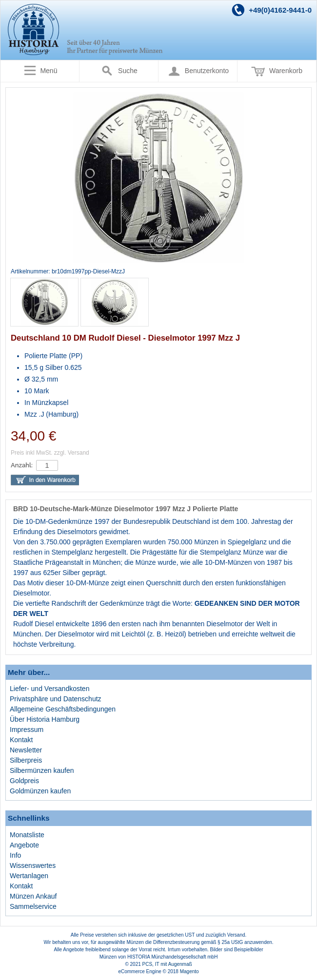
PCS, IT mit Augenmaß (167, 964)
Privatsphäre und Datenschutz (56, 699)
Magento (189, 971)
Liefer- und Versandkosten (50, 689)
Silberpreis (26, 760)
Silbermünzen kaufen (42, 770)
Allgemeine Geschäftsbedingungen (63, 709)
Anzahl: (22, 465)
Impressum (27, 730)
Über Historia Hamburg (45, 719)
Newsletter (26, 750)
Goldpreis (24, 781)
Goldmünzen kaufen (40, 791)
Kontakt (21, 740)
